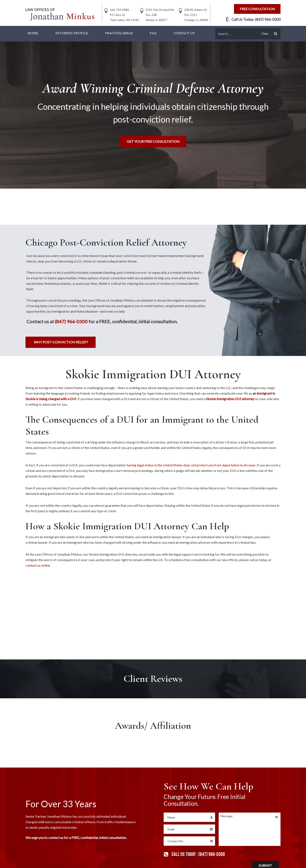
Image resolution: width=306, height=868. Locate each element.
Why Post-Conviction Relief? (61, 342)
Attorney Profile (72, 33)
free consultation (257, 9)
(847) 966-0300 (268, 19)
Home (33, 33)
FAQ (153, 33)
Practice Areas (119, 33)
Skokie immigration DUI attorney (230, 399)
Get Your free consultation (153, 141)
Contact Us (184, 33)
